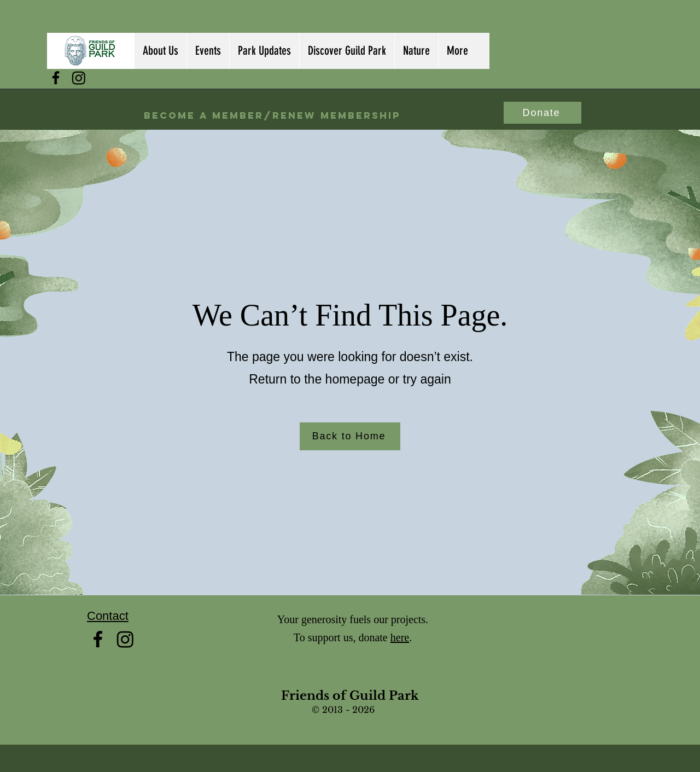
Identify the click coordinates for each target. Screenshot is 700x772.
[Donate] (542, 113)
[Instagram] (79, 78)
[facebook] (56, 78)
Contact (108, 616)
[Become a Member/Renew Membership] (272, 116)
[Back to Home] (350, 436)
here (400, 637)
